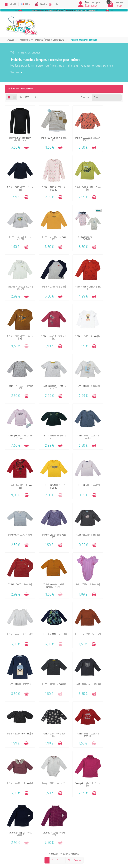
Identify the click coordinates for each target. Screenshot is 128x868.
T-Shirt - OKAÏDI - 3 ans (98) (110, 413)
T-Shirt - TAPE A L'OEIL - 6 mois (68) (18, 366)
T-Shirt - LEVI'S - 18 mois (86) (79, 274)
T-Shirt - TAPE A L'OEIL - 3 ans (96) (49, 182)
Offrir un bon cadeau (26, 752)
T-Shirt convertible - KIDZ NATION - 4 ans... (18, 459)
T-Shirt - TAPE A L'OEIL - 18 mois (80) (18, 182)
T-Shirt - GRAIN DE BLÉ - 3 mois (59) (79, 366)
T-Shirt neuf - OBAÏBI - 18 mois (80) (49, 135)
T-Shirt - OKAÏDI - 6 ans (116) (110, 366)
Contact (54, 4)
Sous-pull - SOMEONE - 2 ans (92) (49, 598)
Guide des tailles (67, 752)
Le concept (21, 734)
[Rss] (20, 852)
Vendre (43, 4)
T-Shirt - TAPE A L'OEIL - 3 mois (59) (79, 182)
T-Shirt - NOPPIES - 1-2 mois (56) (110, 182)
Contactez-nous (67, 734)
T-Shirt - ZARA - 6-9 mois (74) (18, 552)
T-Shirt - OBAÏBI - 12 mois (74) (49, 505)
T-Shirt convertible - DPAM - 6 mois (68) (18, 320)
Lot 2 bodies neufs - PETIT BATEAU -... (18, 228)
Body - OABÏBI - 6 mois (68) (18, 598)
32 (69, 624)
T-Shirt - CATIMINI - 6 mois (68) (49, 366)
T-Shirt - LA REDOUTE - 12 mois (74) (110, 274)
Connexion (92, 5)
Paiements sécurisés (70, 748)
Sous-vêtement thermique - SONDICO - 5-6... (18, 135)
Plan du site (97, 757)
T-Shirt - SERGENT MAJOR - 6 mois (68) (110, 320)
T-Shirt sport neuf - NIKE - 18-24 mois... (79, 320)
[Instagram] (28, 852)
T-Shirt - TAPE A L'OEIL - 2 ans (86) (110, 135)
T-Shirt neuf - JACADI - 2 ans (18, 413)
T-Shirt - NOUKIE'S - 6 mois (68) (110, 505)
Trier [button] (96, 97)
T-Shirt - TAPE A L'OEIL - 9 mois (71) (79, 552)
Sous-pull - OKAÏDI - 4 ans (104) (110, 598)
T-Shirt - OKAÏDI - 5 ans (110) (79, 228)
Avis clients (21, 748)
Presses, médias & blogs (103, 748)
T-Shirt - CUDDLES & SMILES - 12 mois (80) (79, 135)
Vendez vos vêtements (27, 739)
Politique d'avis (99, 743)
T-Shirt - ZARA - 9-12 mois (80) (49, 552)
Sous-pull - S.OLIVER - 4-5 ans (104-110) (79, 598)
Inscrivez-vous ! (90, 830)
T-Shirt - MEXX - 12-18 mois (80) (49, 413)
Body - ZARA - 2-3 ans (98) (49, 459)
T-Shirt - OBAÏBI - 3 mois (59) (49, 320)
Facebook (96, 762)
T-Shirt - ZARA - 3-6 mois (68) (110, 552)
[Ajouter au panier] (24, 144)
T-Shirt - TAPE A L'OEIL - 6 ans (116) (110, 228)
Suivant (78, 624)
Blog (93, 752)
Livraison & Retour (69, 743)
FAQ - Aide (65, 739)
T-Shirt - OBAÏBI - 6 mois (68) (79, 413)
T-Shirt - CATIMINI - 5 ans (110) (110, 459)
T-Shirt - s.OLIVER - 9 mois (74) (18, 505)
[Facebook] (13, 852)
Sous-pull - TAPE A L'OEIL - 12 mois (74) (49, 228)
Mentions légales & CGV (102, 734)
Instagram (96, 766)
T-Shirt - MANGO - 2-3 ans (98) (79, 459)
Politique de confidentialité (103, 739)
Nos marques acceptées (28, 743)
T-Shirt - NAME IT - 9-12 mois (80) (49, 274)
